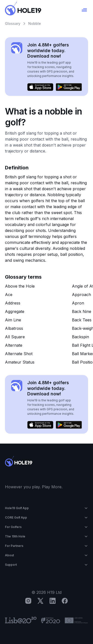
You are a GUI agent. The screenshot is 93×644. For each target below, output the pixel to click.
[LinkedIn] (53, 601)
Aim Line (13, 320)
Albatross (14, 328)
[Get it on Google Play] (69, 87)
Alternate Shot (19, 354)
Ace (9, 295)
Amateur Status (20, 362)
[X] (40, 601)
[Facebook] (65, 601)
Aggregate (15, 311)
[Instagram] (28, 601)
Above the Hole (20, 286)
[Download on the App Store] (40, 87)
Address (13, 303)
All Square (15, 337)
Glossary (13, 23)
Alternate (14, 345)
